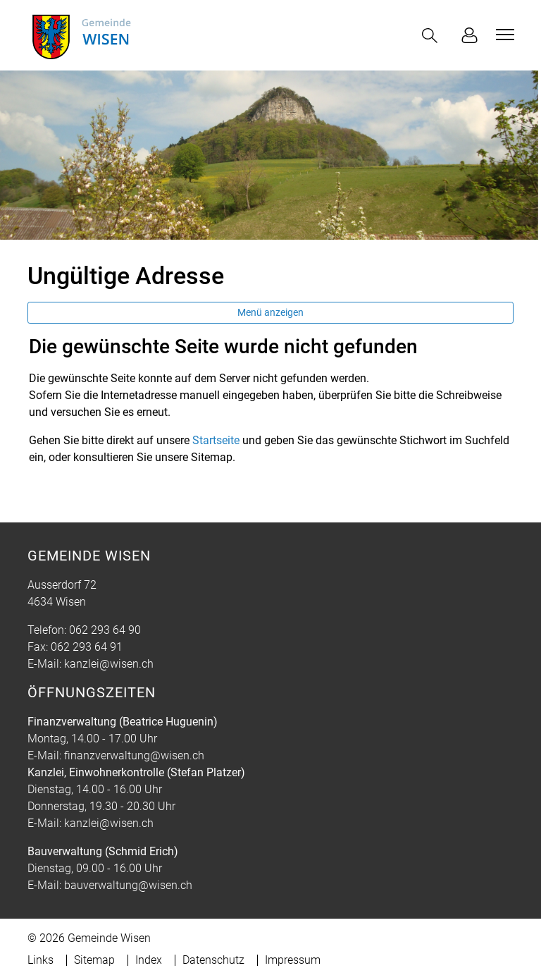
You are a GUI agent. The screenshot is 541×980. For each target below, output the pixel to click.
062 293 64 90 (105, 630)
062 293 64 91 (87, 647)
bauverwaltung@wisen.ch (128, 885)
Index (149, 960)
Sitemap (94, 960)
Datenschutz (213, 960)
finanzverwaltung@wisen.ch (134, 755)
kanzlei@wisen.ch (109, 664)
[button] (433, 36)
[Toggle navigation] (503, 35)
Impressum (293, 960)
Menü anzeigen (270, 312)
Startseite (216, 440)
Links (41, 960)
